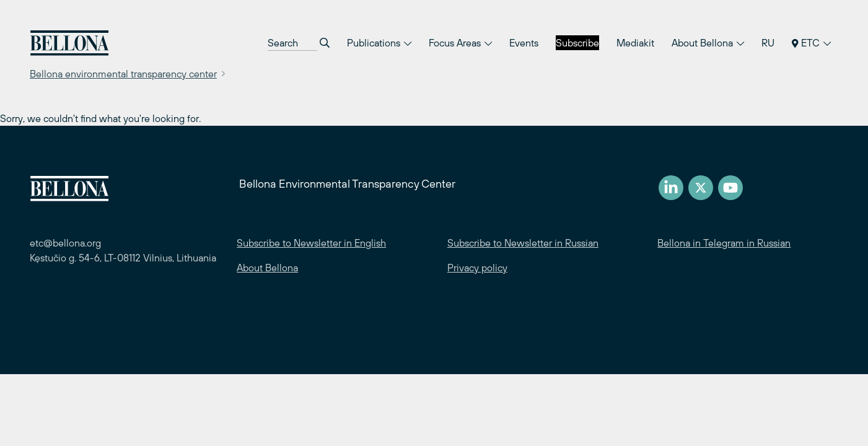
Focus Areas (460, 43)
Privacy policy (477, 268)
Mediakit (635, 43)
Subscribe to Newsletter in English (311, 243)
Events (524, 43)
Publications (379, 43)
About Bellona (708, 43)
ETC (811, 43)
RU (768, 43)
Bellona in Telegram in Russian (724, 243)
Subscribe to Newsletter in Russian (523, 243)
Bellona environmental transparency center (123, 74)
